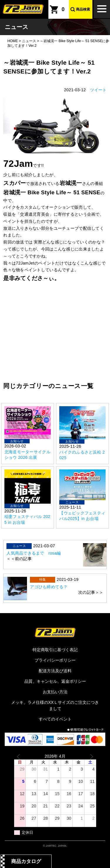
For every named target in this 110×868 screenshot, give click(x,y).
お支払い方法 (55, 692)
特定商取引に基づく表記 (55, 650)
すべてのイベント (55, 719)
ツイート (98, 90)
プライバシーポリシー (55, 660)
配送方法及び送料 (55, 671)
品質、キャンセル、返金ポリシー (55, 681)
